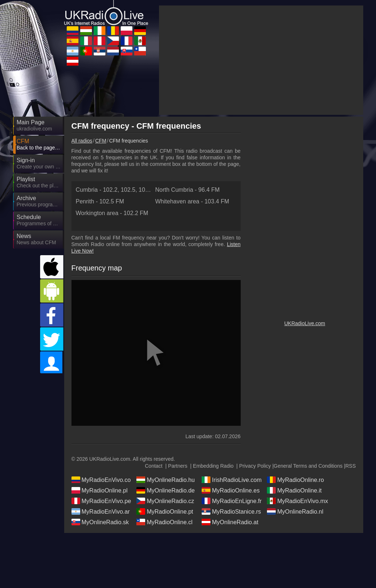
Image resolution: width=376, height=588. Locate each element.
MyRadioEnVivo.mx (297, 501)
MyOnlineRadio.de (166, 490)
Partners (178, 466)
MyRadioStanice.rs (231, 511)
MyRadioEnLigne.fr (232, 501)
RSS (351, 466)
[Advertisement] (261, 60)
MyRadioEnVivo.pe (101, 501)
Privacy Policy (255, 466)
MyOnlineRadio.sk (100, 522)
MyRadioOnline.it (294, 490)
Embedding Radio (213, 466)
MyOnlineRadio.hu (166, 480)
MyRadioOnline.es (231, 490)
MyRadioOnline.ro (295, 480)
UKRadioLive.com (305, 323)
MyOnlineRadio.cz (165, 501)
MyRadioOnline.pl (100, 490)
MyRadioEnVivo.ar (101, 511)
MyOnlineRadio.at (230, 522)
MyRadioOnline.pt (165, 511)
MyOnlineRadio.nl (295, 511)
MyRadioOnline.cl (164, 522)
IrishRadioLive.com (232, 480)
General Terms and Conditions (308, 466)
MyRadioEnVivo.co (101, 480)
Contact (154, 466)
